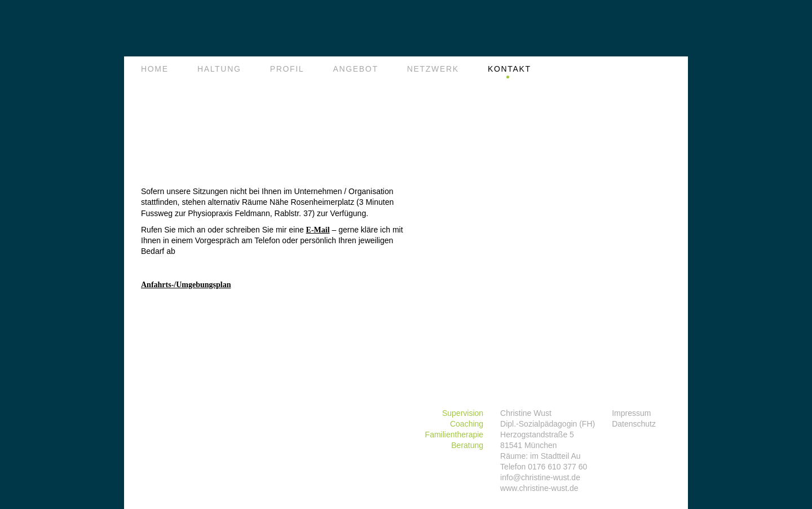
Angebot (355, 69)
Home (155, 69)
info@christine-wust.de (540, 477)
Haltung (219, 69)
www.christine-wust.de (539, 488)
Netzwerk (433, 69)
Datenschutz (634, 424)
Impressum (631, 413)
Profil (287, 69)
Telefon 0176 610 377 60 (544, 467)
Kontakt (509, 69)
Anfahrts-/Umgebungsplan (186, 285)
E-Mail (318, 230)
